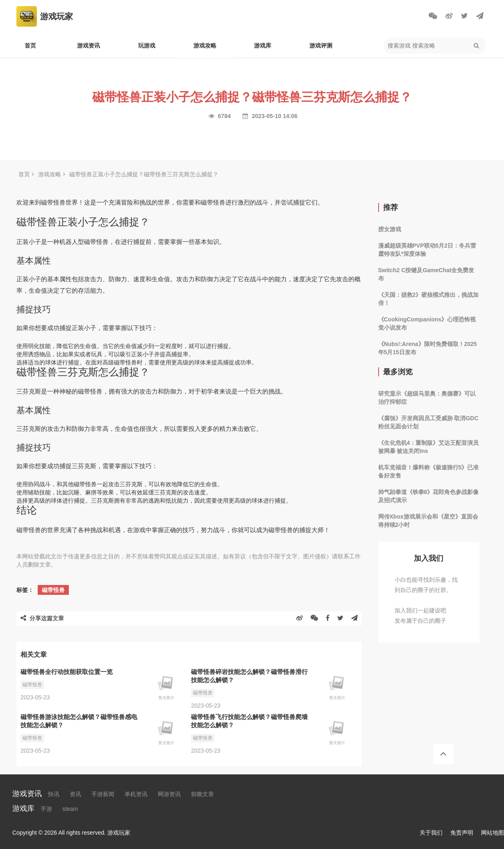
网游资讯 (169, 794)
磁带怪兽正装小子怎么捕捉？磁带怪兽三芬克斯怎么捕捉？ (144, 174)
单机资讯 (136, 794)
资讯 (75, 794)
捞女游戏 (390, 229)
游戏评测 (321, 46)
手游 (46, 809)
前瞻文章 (202, 794)
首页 (30, 46)
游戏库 (263, 46)
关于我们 (431, 833)
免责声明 (462, 833)
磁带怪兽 (53, 590)
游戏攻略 (205, 46)
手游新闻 (103, 794)
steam (70, 809)
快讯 (54, 794)
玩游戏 (147, 46)
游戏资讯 (89, 46)
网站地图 (493, 833)
